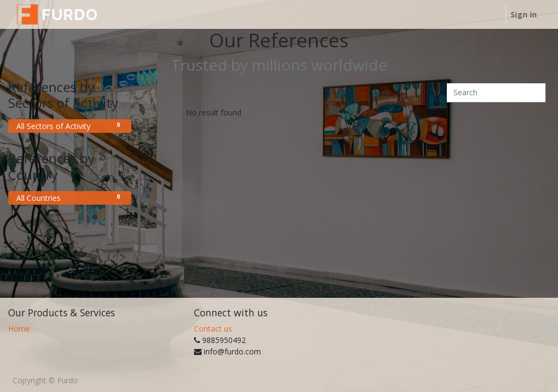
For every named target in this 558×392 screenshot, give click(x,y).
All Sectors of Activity (70, 126)
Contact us (213, 329)
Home (19, 329)
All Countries (70, 198)
